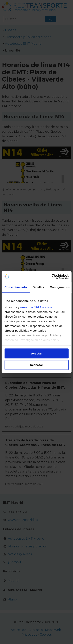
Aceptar (37, 353)
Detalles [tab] (38, 287)
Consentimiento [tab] (16, 287)
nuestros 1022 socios (36, 307)
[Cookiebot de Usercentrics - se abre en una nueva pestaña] (52, 276)
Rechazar (36, 365)
